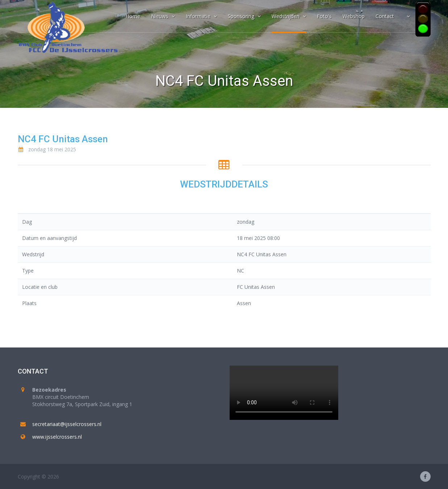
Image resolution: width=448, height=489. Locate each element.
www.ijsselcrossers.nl (57, 437)
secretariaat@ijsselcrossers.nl (67, 424)
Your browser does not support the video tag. (284, 393)
